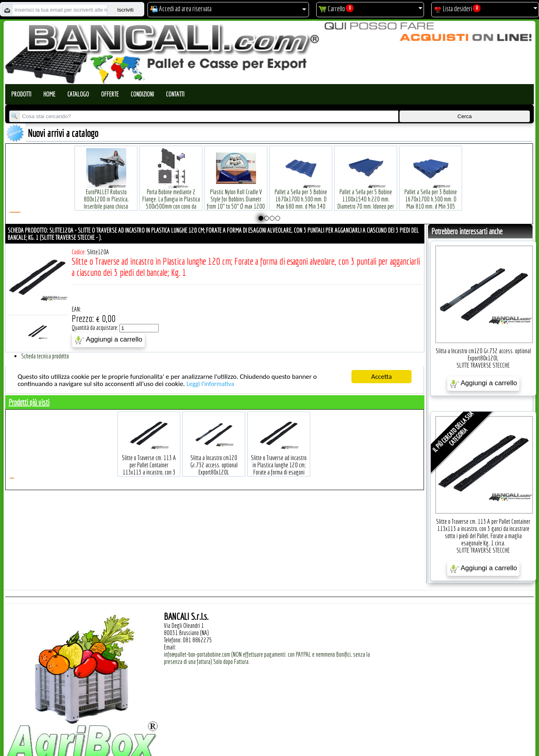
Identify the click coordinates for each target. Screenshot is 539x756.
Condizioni (142, 94)
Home (49, 94)
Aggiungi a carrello (108, 340)
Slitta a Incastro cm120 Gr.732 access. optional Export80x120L (483, 354)
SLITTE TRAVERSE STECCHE (483, 365)
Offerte (110, 94)
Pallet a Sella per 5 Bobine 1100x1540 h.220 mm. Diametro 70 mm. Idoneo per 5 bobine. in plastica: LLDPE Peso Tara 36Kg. (366, 194)
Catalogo (78, 94)
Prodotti (21, 94)
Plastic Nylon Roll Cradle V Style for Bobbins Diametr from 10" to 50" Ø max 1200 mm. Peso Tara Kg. (236, 190)
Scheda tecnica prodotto (45, 356)
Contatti (175, 94)
